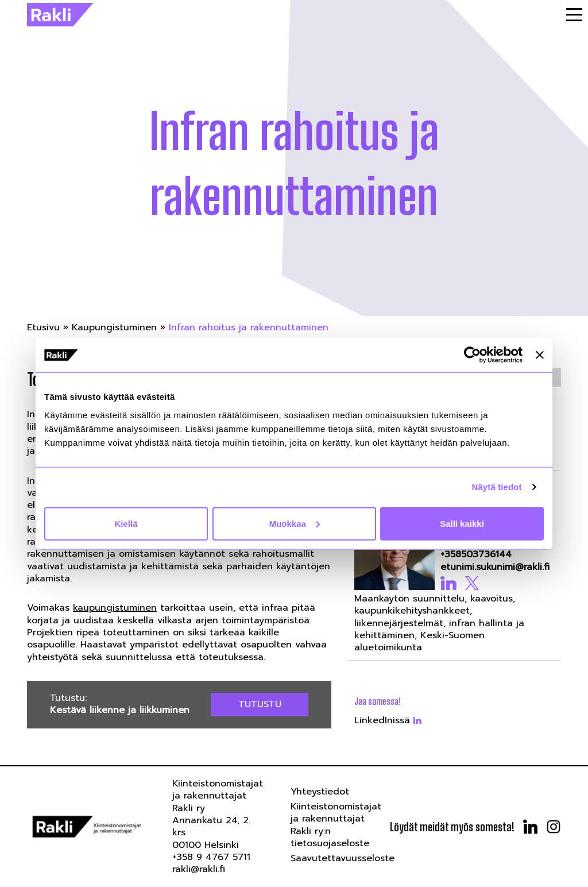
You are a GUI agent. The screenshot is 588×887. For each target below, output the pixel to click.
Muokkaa (295, 523)
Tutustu (260, 704)
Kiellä (126, 523)
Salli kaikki (462, 523)
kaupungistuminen (115, 608)
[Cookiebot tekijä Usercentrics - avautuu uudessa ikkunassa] (472, 355)
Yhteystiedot (320, 792)
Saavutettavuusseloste (343, 858)
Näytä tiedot (497, 487)
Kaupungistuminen (114, 327)
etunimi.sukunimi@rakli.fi (495, 567)
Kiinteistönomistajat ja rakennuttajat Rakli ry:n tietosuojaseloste (336, 825)
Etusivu (43, 327)
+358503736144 (476, 555)
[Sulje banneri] (540, 355)
